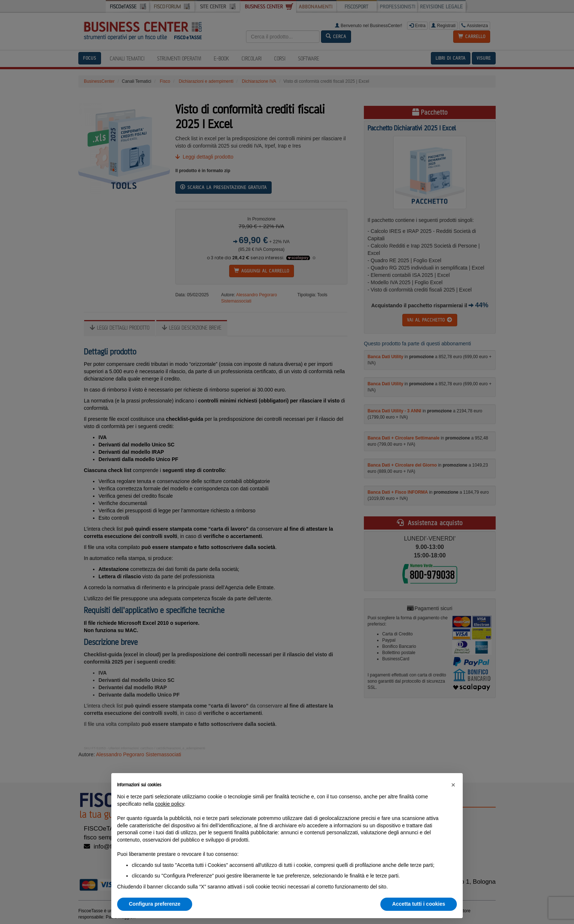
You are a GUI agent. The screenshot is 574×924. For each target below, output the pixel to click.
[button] (453, 785)
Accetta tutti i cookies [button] (419, 904)
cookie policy (170, 804)
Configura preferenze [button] (155, 904)
